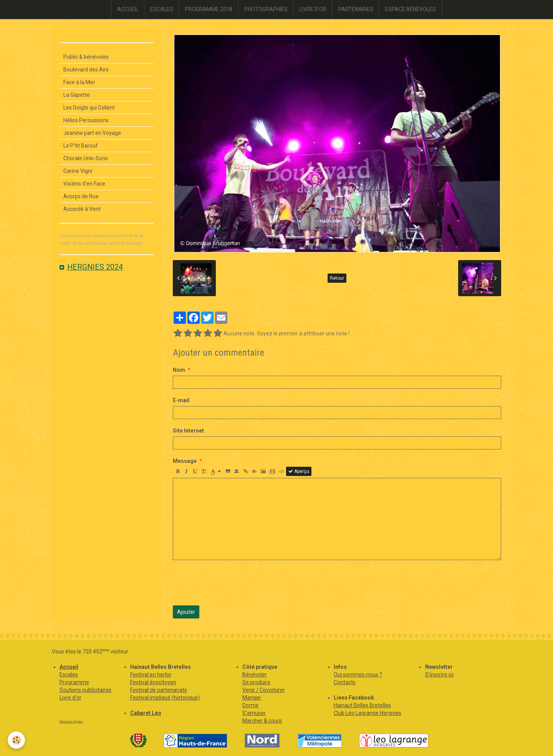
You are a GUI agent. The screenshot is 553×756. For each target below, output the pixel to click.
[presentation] (231, 583)
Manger (252, 698)
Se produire (256, 682)
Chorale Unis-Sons (86, 158)
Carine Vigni (78, 171)
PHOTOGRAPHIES (266, 9)
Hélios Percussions (86, 120)
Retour (337, 278)
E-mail (181, 400)
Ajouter (186, 612)
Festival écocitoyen (153, 682)
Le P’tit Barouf (81, 146)
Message (185, 461)
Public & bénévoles (86, 57)
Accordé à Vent (82, 209)
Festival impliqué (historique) (165, 698)
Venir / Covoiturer (264, 690)
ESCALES (162, 9)
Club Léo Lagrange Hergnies (368, 713)
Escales (69, 675)
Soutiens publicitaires (85, 690)
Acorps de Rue (81, 196)
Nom (179, 370)
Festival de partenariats (159, 690)
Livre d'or (70, 698)
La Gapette (77, 95)
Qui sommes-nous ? (358, 675)
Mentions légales (71, 721)
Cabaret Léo (146, 713)
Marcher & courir (262, 721)
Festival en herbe (151, 675)
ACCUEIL (128, 9)
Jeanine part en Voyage (92, 133)
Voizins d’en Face (84, 184)
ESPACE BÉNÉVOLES (411, 9)
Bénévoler (255, 675)
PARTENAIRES (356, 9)
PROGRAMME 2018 (209, 9)
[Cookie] (16, 740)
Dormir (251, 705)
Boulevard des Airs (86, 70)
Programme (74, 682)
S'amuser (254, 713)
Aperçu (299, 471)
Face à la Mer (79, 82)
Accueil (69, 667)
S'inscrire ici (439, 675)
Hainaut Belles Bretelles (362, 705)
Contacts (345, 682)
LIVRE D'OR (313, 9)
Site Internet (188, 431)
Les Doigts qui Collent (89, 108)
